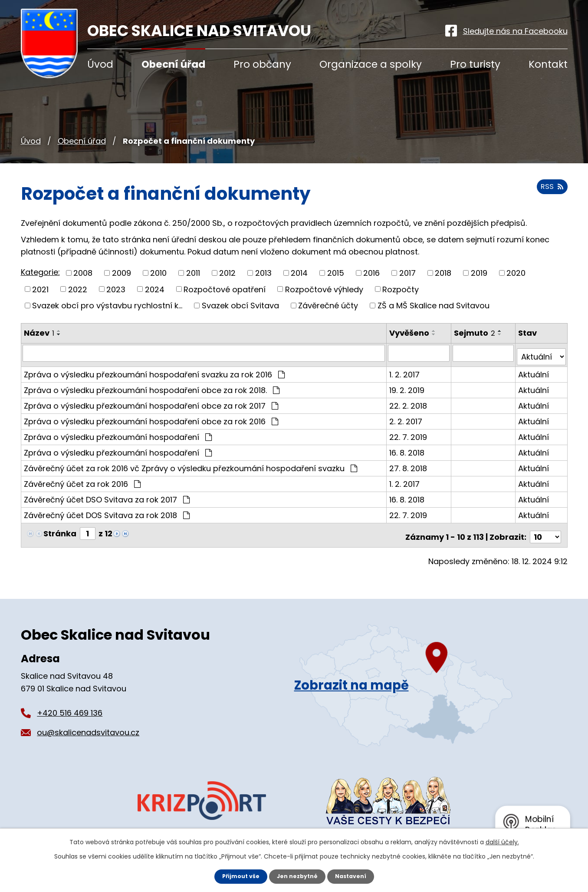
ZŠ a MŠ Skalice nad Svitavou (434, 306)
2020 (516, 273)
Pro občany (262, 64)
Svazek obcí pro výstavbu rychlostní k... (107, 306)
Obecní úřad (82, 141)
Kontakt (548, 64)
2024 (155, 289)
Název (39, 333)
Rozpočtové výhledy (324, 289)
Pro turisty (475, 64)
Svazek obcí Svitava (240, 306)
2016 (371, 273)
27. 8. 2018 (410, 464)
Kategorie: (40, 272)
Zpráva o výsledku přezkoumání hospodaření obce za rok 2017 (151, 402)
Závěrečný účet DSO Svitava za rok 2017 (107, 496)
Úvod (31, 141)
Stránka (60, 530)
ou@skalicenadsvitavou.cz (88, 725)
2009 (122, 273)
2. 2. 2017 (407, 418)
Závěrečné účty (328, 306)
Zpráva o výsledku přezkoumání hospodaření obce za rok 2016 (151, 418)
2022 (78, 289)
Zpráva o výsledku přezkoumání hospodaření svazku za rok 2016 (154, 371)
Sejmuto (475, 333)
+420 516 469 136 (70, 705)
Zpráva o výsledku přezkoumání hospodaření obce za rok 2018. (152, 386)
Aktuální (534, 371)
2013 (263, 273)
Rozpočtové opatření (225, 289)
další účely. (502, 841)
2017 (407, 273)
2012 (227, 273)
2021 (40, 289)
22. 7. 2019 (410, 433)
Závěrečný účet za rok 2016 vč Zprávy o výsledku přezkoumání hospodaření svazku (191, 464)
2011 (193, 273)
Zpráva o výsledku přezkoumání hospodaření (118, 433)
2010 (158, 273)
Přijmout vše (237, 876)
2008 (83, 273)
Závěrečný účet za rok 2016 (82, 480)
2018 (443, 273)
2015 (336, 273)
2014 (299, 273)
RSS (550, 191)
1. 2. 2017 (406, 371)
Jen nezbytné (297, 876)
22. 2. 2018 (410, 402)
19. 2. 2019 (409, 386)
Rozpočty (401, 289)
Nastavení (355, 876)
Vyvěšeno (411, 333)
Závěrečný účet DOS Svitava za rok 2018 (107, 511)
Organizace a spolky (371, 64)
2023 (116, 289)
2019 (479, 273)
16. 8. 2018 (409, 449)
